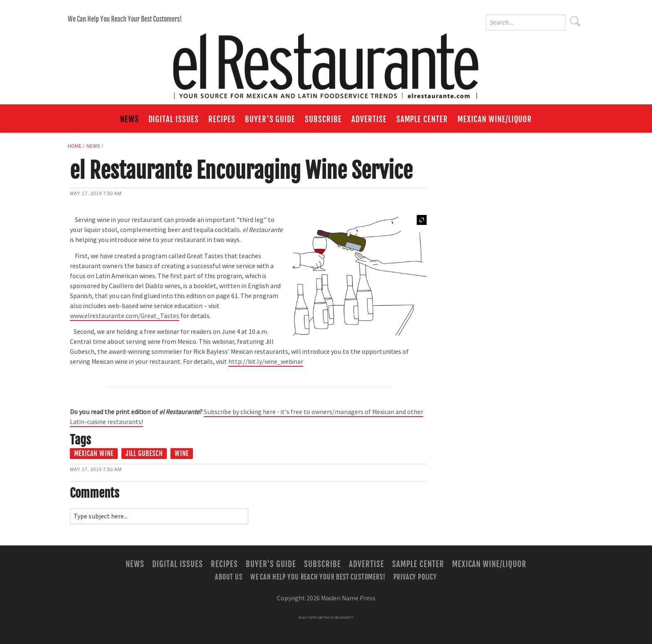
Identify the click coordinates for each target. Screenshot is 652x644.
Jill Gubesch (144, 454)
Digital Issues (174, 119)
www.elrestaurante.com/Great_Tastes (125, 316)
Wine (182, 454)
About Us (228, 577)
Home (75, 146)
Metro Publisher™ (336, 618)
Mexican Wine (94, 454)
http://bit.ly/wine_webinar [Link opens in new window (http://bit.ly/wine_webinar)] (266, 362)
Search (575, 21)
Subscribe (323, 119)
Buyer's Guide (270, 119)
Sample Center (422, 119)
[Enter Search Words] (526, 22)
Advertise (369, 119)
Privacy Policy (415, 577)
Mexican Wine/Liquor (495, 119)
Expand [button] (422, 220)
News (130, 119)
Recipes (222, 119)
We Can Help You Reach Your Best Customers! (125, 19)
